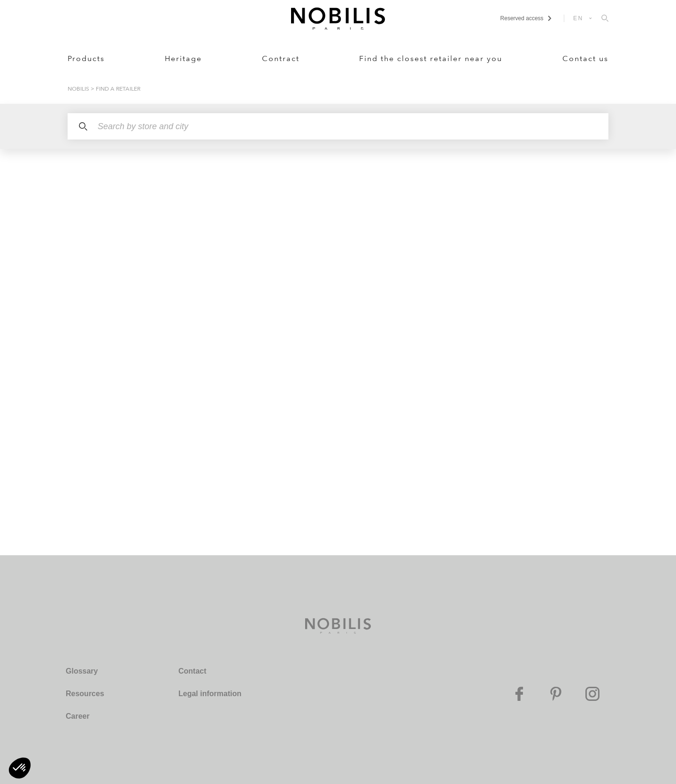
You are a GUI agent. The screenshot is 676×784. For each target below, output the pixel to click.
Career (78, 716)
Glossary (82, 671)
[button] (20, 768)
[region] (167, 352)
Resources (85, 694)
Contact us (585, 58)
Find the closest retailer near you (431, 58)
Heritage (183, 58)
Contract (281, 58)
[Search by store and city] (338, 126)
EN (578, 18)
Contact (192, 671)
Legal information (210, 694)
